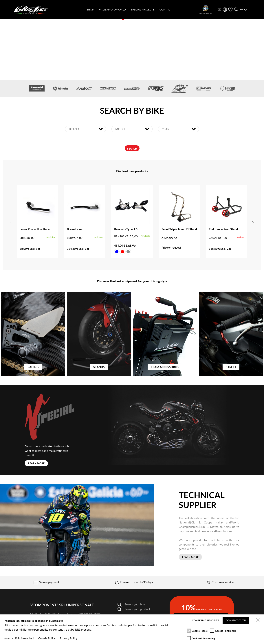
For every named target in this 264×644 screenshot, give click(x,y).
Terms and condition (81, 639)
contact (166, 9)
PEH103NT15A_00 (126, 237)
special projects (143, 9)
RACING (33, 367)
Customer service (220, 582)
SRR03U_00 (27, 238)
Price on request (171, 248)
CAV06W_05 (169, 239)
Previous (11, 222)
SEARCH (132, 149)
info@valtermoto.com (64, 619)
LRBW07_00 (75, 238)
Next (253, 222)
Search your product (134, 609)
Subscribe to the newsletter (201, 617)
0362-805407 (39, 619)
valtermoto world (112, 9)
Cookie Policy (58, 639)
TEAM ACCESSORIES (165, 367)
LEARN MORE (36, 464)
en (244, 9)
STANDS (99, 367)
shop (90, 9)
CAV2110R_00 (218, 238)
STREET (231, 367)
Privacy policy (38, 639)
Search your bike (131, 604)
